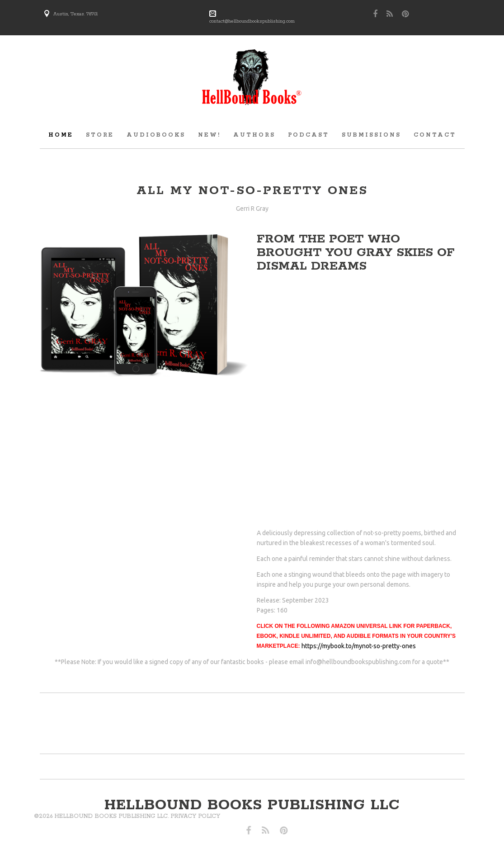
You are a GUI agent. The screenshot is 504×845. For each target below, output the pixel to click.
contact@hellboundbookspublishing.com (252, 21)
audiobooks (156, 135)
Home (61, 135)
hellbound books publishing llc (252, 805)
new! (209, 135)
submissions (371, 135)
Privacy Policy (113, 816)
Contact (435, 135)
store (100, 135)
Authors (254, 135)
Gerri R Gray (252, 209)
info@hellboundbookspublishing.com (358, 662)
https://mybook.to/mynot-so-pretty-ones (359, 646)
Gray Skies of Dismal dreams (356, 259)
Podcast (309, 135)
